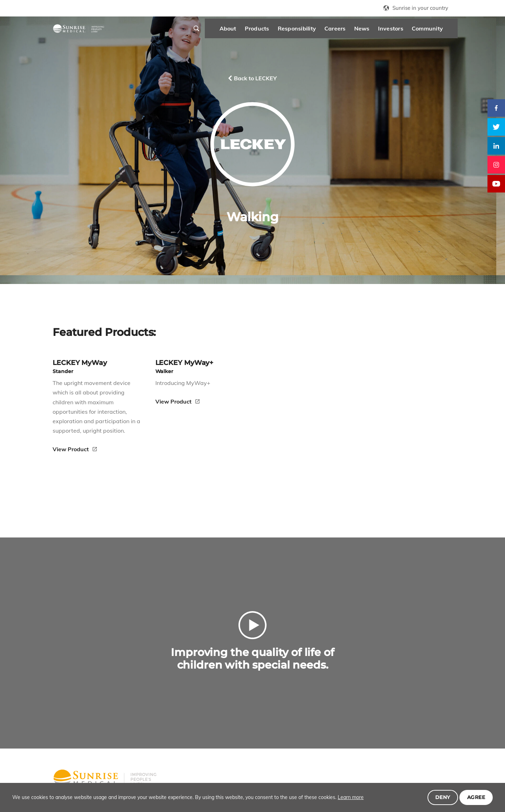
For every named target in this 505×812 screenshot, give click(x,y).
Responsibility (280, 32)
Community (410, 32)
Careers (318, 32)
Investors (373, 32)
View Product (71, 418)
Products (240, 32)
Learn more (351, 797)
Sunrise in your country (420, 8)
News (345, 32)
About (211, 32)
